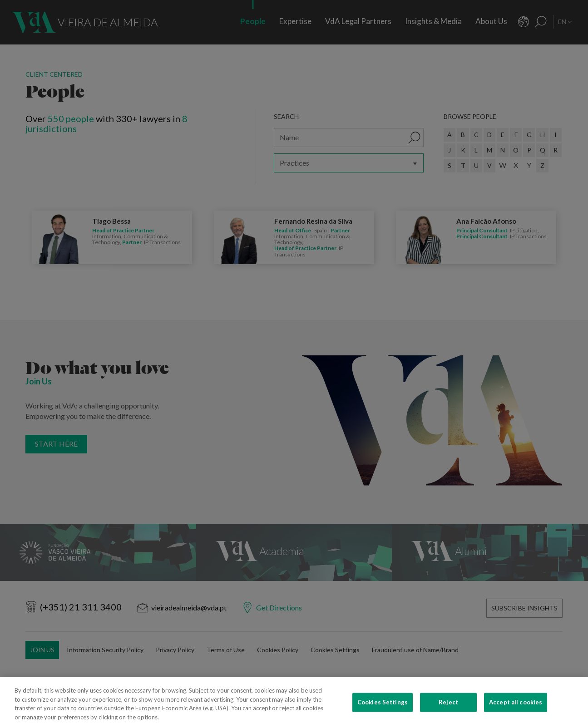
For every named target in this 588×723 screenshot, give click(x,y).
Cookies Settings (383, 711)
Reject (448, 711)
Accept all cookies (516, 711)
